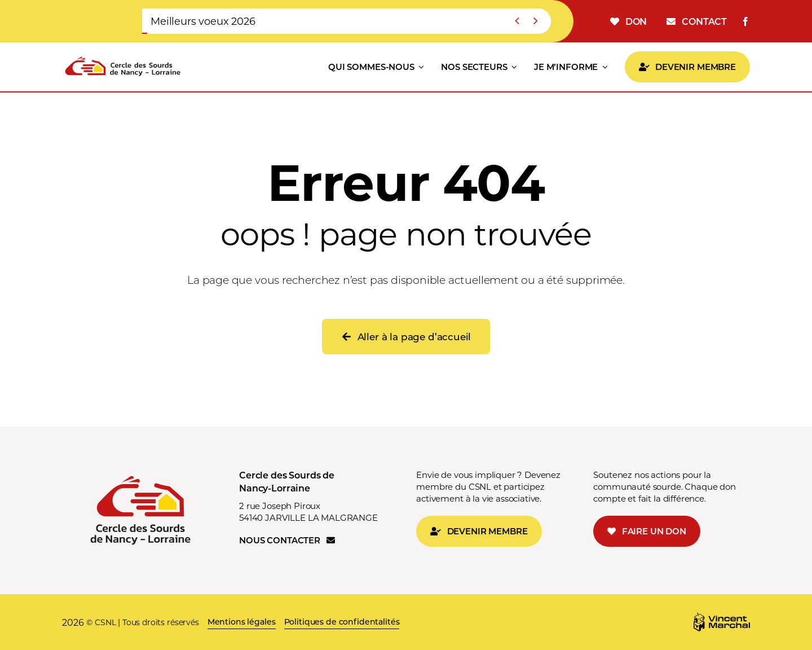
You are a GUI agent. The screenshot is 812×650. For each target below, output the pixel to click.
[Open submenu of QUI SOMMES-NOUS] (420, 67)
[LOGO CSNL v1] (123, 57)
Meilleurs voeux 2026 (203, 21)
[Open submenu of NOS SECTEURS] (513, 67)
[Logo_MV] (722, 617)
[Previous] (517, 21)
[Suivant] (535, 21)
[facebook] (745, 21)
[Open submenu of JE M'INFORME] (603, 67)
